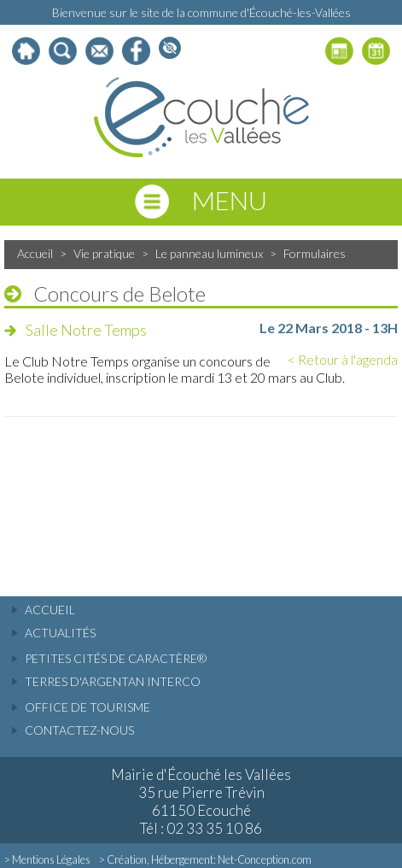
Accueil (35, 253)
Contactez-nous (79, 730)
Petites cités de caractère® (116, 658)
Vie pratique (104, 253)
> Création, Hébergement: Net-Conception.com (205, 859)
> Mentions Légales (47, 859)
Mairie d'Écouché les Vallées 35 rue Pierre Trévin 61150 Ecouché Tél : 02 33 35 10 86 (201, 801)
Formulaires (315, 253)
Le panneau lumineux (209, 253)
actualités (60, 633)
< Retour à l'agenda (343, 359)
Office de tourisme (87, 707)
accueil (50, 610)
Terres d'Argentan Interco (113, 681)
